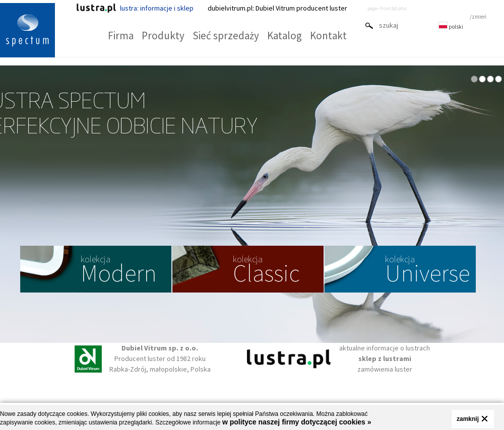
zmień (479, 17)
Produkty (163, 35)
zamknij (468, 419)
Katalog (285, 35)
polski (451, 27)
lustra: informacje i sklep (135, 8)
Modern (119, 271)
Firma (121, 35)
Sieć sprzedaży (226, 35)
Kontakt (328, 35)
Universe (427, 271)
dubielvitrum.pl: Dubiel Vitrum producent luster (277, 8)
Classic (266, 271)
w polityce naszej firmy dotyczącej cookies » (297, 422)
